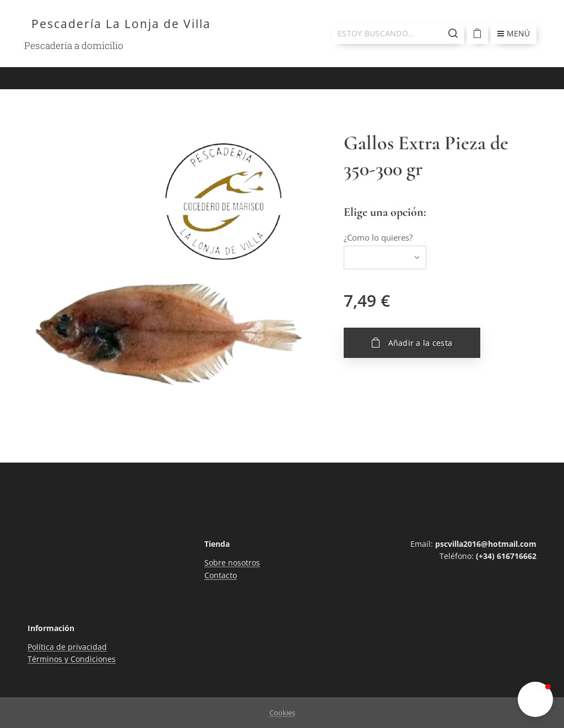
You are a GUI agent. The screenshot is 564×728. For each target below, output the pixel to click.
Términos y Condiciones (72, 659)
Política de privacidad (67, 647)
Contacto (221, 575)
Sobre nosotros (232, 563)
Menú (514, 33)
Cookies (282, 713)
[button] (535, 699)
